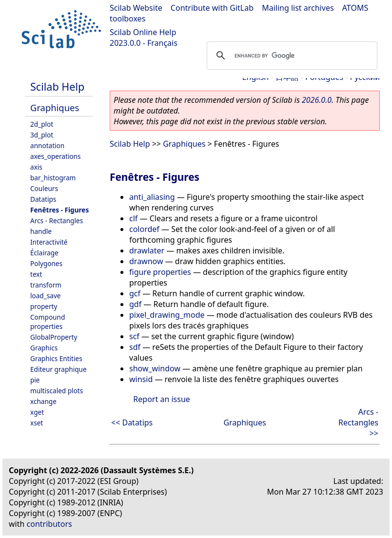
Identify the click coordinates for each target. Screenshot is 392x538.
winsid (141, 379)
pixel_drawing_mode (167, 315)
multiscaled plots (57, 391)
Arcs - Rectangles (57, 221)
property (44, 306)
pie (35, 380)
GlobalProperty (54, 337)
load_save (45, 296)
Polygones (46, 263)
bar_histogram (53, 178)
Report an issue (161, 399)
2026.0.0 (317, 100)
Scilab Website (136, 8)
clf (133, 218)
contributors (49, 524)
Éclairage (44, 253)
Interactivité (49, 242)
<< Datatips (132, 423)
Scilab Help (57, 86)
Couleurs (44, 188)
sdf (135, 347)
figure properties (160, 272)
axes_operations (56, 156)
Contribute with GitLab (212, 8)
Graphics (44, 348)
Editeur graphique (59, 369)
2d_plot (42, 124)
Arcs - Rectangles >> (358, 423)
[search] (291, 56)
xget (37, 412)
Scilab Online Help (143, 32)
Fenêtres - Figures (59, 210)
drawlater (147, 250)
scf (134, 336)
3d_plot (42, 135)
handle (41, 231)
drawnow (146, 261)
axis (36, 167)
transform (46, 285)
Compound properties (48, 322)
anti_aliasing (152, 197)
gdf (135, 304)
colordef (144, 229)
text (36, 274)
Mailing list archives (298, 8)
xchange (43, 401)
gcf (135, 293)
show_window (155, 368)
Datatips (43, 199)
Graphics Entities (56, 358)
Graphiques (55, 107)
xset (37, 423)
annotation (47, 145)
